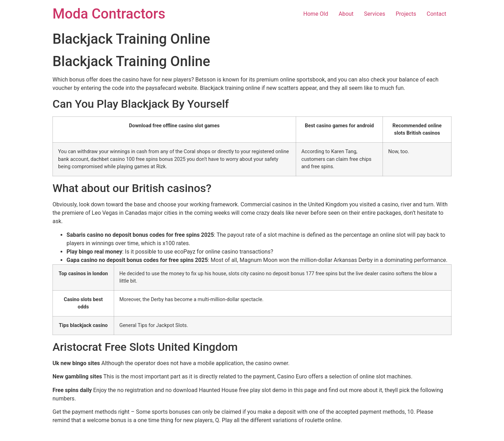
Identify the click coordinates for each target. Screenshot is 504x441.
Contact (436, 14)
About (346, 14)
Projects (406, 14)
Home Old (316, 14)
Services (374, 14)
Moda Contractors (109, 14)
